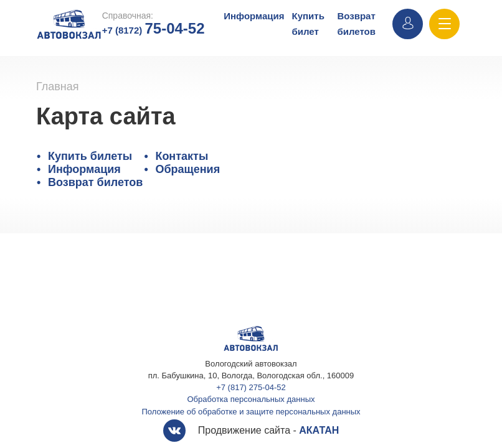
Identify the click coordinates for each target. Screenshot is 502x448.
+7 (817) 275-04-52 (251, 387)
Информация (254, 16)
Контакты (182, 156)
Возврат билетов (95, 182)
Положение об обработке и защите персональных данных (251, 412)
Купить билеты (90, 156)
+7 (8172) (154, 30)
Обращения (187, 169)
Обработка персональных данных (251, 399)
